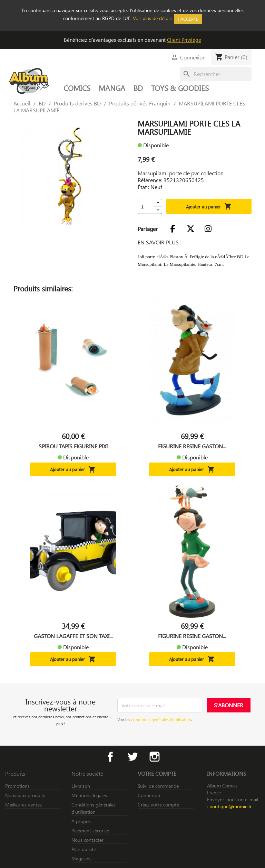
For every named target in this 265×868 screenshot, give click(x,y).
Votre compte (157, 773)
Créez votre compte (158, 805)
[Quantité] (146, 206)
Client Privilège (184, 40)
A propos (81, 821)
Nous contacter (87, 840)
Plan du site (84, 849)
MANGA (112, 88)
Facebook (110, 757)
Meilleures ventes (23, 805)
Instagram (155, 757)
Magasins (81, 858)
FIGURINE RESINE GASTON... (192, 446)
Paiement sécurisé (90, 830)
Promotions (17, 786)
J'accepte (188, 19)
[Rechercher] (216, 74)
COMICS (77, 88)
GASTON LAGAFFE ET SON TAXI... (73, 636)
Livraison (81, 786)
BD (138, 88)
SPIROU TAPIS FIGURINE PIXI (73, 446)
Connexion (149, 795)
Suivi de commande (158, 786)
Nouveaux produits (25, 795)
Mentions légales (89, 795)
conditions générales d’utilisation (161, 719)
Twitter (132, 757)
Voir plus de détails (153, 18)
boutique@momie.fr (230, 806)
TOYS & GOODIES (180, 88)
